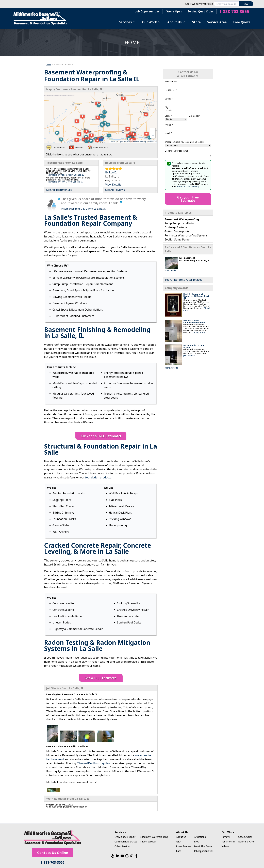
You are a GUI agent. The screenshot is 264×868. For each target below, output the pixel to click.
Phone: (169, 125)
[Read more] (200, 333)
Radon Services (148, 842)
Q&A (179, 842)
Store (196, 22)
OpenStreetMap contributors (145, 142)
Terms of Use (183, 187)
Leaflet (113, 142)
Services (127, 22)
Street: (169, 99)
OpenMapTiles (125, 142)
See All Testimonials (59, 190)
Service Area (217, 22)
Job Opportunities (148, 11)
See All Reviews (115, 190)
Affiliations (200, 837)
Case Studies (245, 837)
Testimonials (229, 842)
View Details (171, 270)
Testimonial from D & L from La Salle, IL (83, 209)
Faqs (179, 851)
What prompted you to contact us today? (184, 142)
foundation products (98, 477)
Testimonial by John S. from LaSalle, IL (64, 182)
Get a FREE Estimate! (101, 678)
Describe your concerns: (177, 151)
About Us (176, 22)
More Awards (171, 368)
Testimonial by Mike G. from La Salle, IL (65, 175)
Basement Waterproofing (154, 837)
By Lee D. (111, 172)
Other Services (122, 846)
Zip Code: (195, 116)
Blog (197, 842)
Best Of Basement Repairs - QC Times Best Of (196, 296)
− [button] (153, 136)
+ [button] (153, 131)
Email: (168, 133)
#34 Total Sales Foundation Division (194, 322)
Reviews (226, 837)
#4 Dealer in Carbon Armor (194, 346)
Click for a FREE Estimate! (101, 436)
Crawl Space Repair (125, 837)
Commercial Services (126, 842)
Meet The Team (203, 846)
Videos (225, 846)
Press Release (184, 846)
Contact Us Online (53, 853)
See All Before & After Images (184, 280)
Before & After (246, 842)
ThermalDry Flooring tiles (94, 763)
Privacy (195, 187)
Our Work (151, 22)
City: (168, 107)
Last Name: (171, 90)
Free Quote (242, 22)
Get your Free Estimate (188, 199)
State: (168, 116)
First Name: (171, 82)
